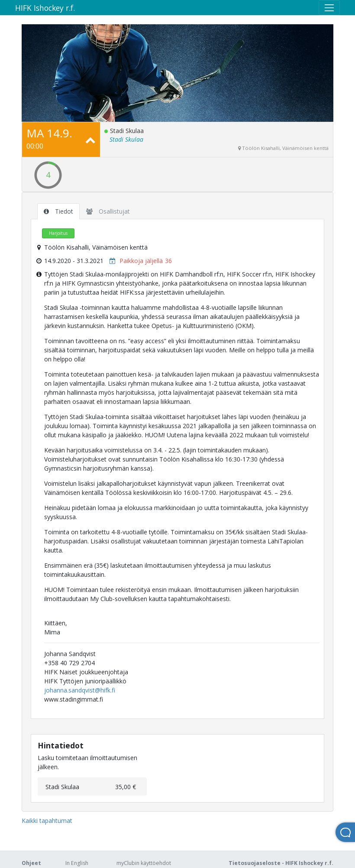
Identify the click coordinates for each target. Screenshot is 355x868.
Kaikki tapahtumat (47, 821)
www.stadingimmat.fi (74, 699)
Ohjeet (31, 863)
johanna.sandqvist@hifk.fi (80, 690)
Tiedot (58, 211)
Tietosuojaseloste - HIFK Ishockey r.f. (281, 863)
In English (77, 863)
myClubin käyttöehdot (144, 863)
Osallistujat (108, 211)
